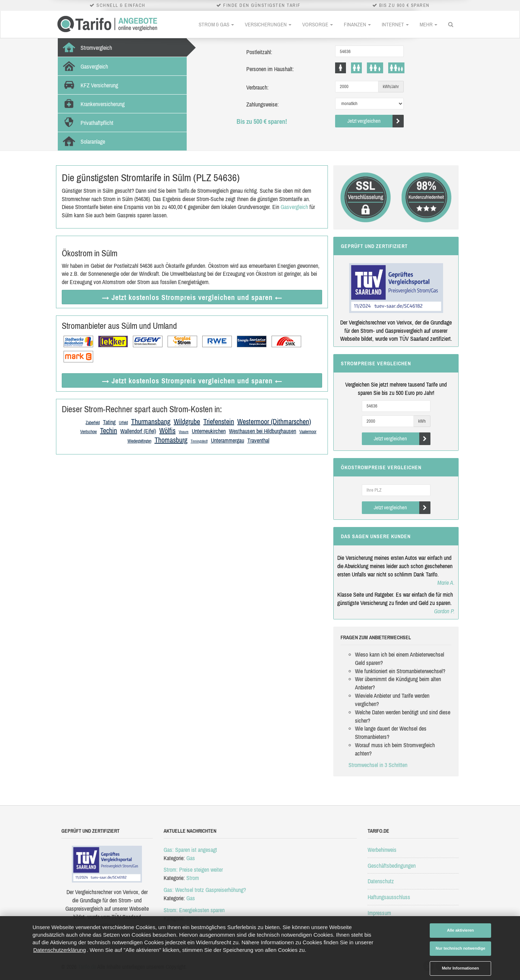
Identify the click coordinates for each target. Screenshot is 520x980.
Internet (395, 24)
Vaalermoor (308, 432)
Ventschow (88, 432)
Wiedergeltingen (139, 441)
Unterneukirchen (209, 431)
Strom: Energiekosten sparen (194, 910)
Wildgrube (187, 421)
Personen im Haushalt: (270, 69)
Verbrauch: (257, 87)
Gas (191, 858)
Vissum (184, 432)
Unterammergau (227, 440)
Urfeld (123, 423)
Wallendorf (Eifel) (138, 431)
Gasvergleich (294, 207)
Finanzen (357, 24)
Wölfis (167, 430)
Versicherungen (268, 24)
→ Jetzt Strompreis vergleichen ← (192, 297)
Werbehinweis (382, 850)
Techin (109, 430)
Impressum (379, 913)
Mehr (428, 24)
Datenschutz (381, 881)
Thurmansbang (151, 421)
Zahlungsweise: (263, 104)
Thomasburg (171, 440)
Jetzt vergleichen (376, 121)
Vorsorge (318, 24)
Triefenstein (219, 421)
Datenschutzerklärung (60, 950)
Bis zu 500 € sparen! (262, 121)
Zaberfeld (93, 423)
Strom (193, 878)
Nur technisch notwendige (460, 948)
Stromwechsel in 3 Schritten (378, 765)
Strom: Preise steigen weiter (193, 870)
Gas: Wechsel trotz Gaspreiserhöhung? (205, 890)
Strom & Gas (216, 24)
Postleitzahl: (259, 52)
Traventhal (258, 440)
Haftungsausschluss (389, 897)
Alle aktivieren (461, 930)
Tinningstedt (199, 441)
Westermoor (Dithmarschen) (274, 421)
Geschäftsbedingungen (392, 866)
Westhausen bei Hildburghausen (263, 431)
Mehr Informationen (461, 968)
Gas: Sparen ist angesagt (190, 850)
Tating (109, 422)
